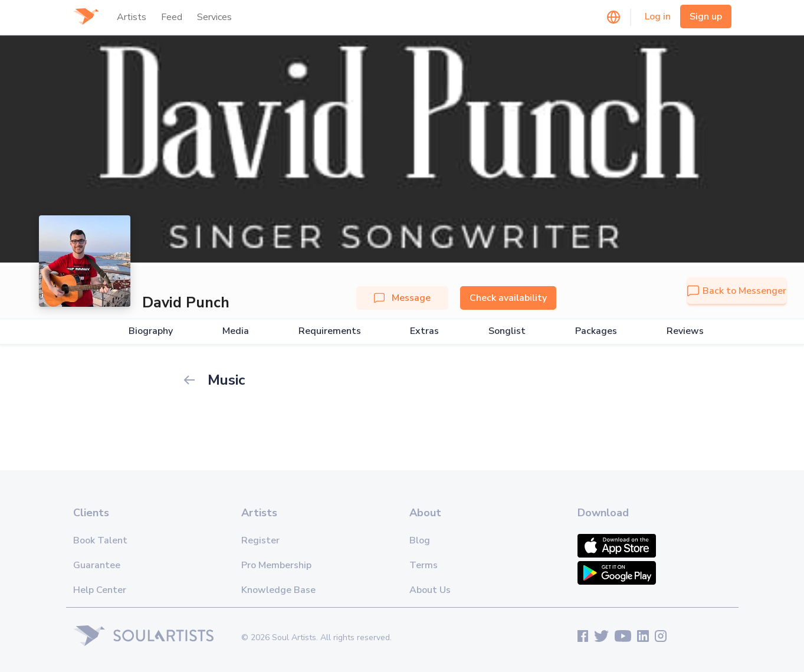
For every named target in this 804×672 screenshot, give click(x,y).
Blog (420, 540)
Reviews (685, 331)
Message (402, 298)
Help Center (100, 590)
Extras (424, 331)
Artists (132, 17)
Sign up (706, 17)
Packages (596, 331)
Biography (151, 331)
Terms (424, 565)
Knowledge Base (278, 590)
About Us (430, 590)
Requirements (330, 331)
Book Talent (100, 540)
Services (214, 17)
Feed (172, 17)
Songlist (507, 331)
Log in (658, 17)
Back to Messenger (737, 291)
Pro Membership (276, 565)
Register (260, 540)
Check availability (508, 298)
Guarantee (97, 565)
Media (236, 331)
